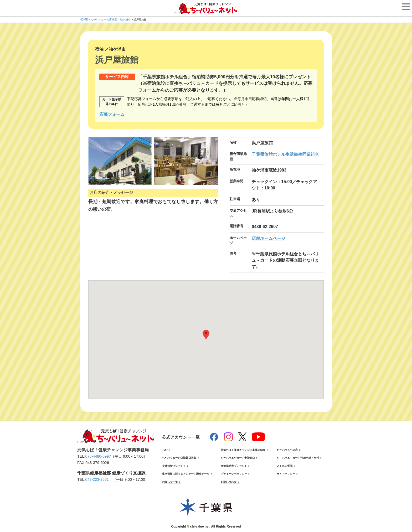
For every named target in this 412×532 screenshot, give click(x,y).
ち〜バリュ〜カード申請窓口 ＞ (240, 458)
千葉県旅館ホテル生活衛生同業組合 (285, 154)
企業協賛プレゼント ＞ (176, 466)
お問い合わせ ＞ (230, 482)
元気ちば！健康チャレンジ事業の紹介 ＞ (245, 450)
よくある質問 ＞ (286, 466)
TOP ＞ (166, 450)
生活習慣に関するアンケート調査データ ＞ (187, 474)
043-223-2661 (97, 479)
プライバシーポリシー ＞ (236, 474)
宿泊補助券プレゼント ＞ (236, 466)
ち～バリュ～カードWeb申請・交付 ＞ (300, 458)
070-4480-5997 (98, 456)
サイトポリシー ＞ (288, 474)
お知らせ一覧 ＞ (172, 482)
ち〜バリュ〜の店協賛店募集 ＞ (181, 458)
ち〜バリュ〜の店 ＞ (289, 450)
